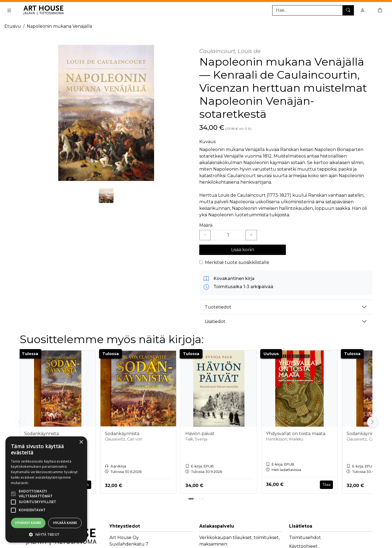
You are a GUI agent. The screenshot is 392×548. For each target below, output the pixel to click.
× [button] (81, 442)
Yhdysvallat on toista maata (296, 434)
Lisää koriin (243, 250)
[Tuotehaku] (313, 10)
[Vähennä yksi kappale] (205, 235)
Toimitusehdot (305, 538)
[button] (46, 534)
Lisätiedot (215, 321)
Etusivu (13, 26)
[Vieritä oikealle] (372, 422)
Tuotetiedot (218, 307)
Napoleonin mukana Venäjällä (59, 26)
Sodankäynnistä (42, 434)
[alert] (46, 489)
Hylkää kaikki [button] (65, 523)
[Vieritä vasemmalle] (20, 422)
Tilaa (326, 485)
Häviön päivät (200, 434)
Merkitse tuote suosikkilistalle (237, 262)
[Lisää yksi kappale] (251, 235)
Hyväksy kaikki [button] (28, 523)
